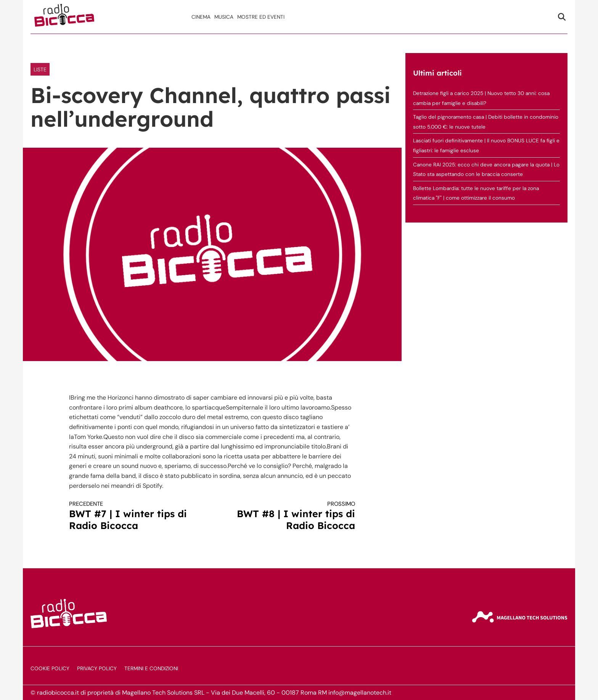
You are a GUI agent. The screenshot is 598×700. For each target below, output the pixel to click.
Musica (224, 17)
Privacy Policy (97, 669)
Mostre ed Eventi (261, 17)
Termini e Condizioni (151, 669)
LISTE (40, 69)
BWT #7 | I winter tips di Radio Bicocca (133, 516)
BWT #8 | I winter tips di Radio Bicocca (291, 516)
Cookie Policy (50, 669)
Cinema (201, 17)
